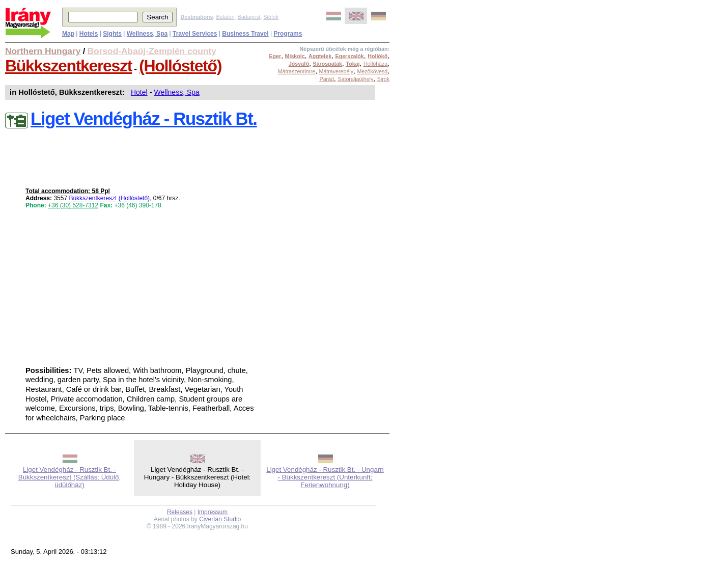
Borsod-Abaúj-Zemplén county (152, 51)
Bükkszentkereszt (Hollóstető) (109, 198)
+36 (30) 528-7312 (73, 205)
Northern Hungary (43, 51)
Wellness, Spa (177, 92)
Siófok (271, 17)
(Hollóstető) (180, 66)
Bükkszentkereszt (68, 66)
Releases (180, 512)
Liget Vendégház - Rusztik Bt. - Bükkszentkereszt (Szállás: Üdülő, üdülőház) (69, 477)
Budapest (249, 17)
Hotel (139, 92)
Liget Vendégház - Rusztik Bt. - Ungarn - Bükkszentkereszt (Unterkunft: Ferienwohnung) (325, 477)
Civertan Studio (220, 519)
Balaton (225, 17)
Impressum (213, 512)
